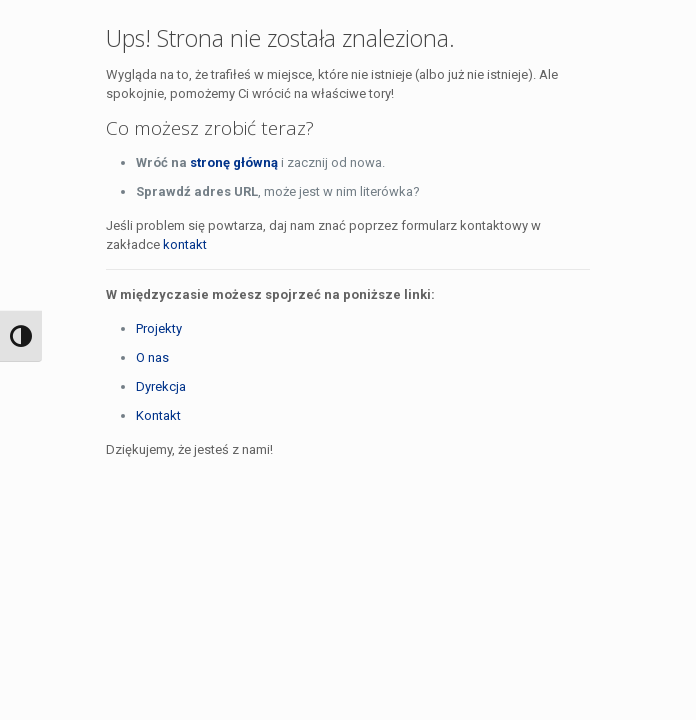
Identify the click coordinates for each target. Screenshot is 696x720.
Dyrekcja (161, 386)
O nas (152, 357)
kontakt (185, 244)
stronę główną (234, 162)
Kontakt (158, 415)
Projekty (159, 328)
